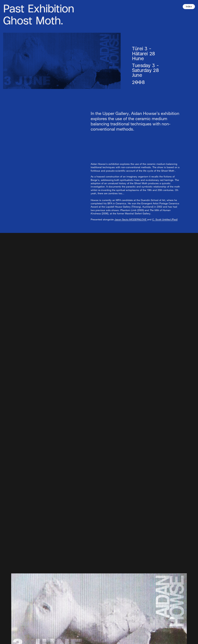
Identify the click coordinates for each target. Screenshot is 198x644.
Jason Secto (131, 219)
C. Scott (165, 219)
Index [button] (189, 7)
